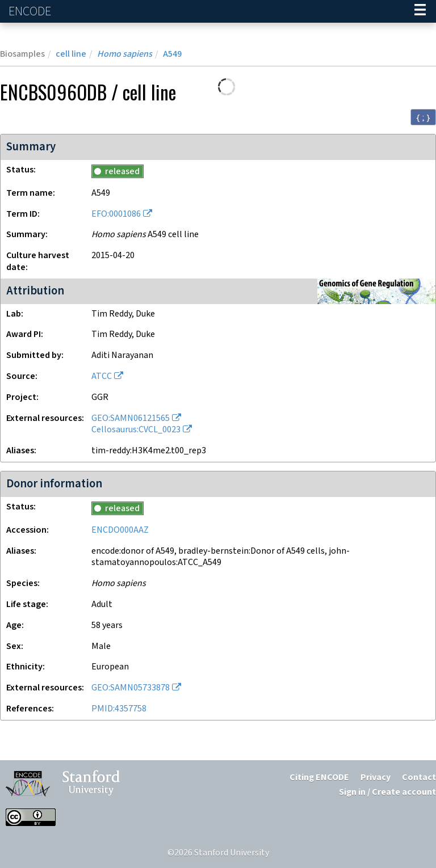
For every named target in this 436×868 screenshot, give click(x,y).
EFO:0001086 (116, 214)
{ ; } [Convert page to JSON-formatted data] (423, 117)
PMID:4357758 (119, 709)
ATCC (102, 376)
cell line (71, 54)
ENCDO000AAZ (120, 530)
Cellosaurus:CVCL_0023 (136, 430)
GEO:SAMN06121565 (131, 418)
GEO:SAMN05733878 (131, 688)
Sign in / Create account (387, 792)
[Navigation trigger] (420, 11)
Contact (419, 778)
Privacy (376, 778)
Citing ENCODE (319, 778)
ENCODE (31, 12)
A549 (172, 54)
